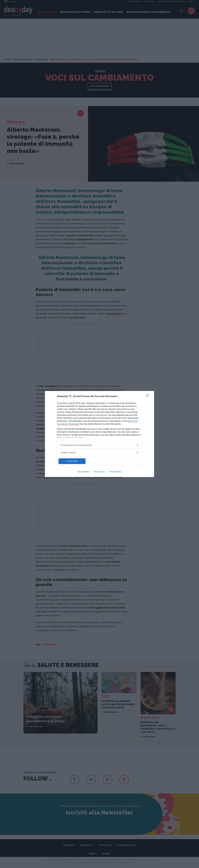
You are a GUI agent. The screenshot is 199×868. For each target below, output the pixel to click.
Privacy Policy (115, 472)
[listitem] (99, 445)
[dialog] (99, 434)
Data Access (99, 472)
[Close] (149, 396)
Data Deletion (83, 472)
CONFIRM (72, 461)
